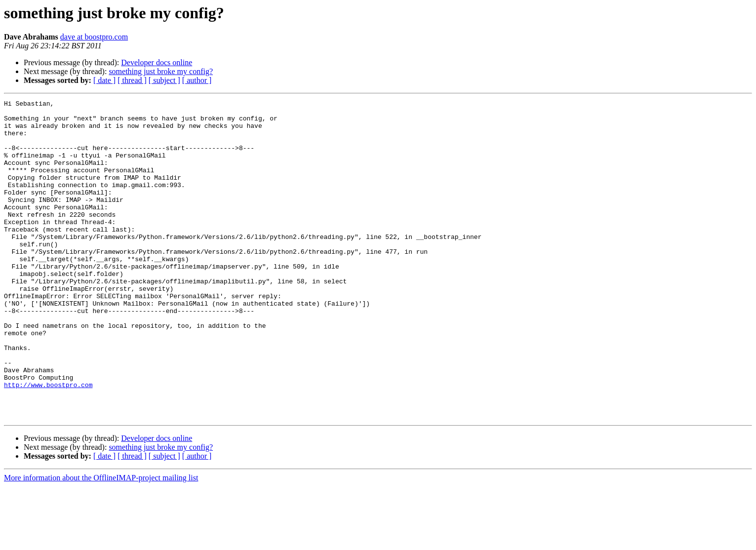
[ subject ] (164, 80)
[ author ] (197, 80)
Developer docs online (157, 62)
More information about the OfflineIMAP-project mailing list (101, 541)
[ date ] (104, 80)
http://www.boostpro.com (48, 442)
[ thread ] (132, 80)
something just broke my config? (161, 71)
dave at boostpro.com (94, 37)
